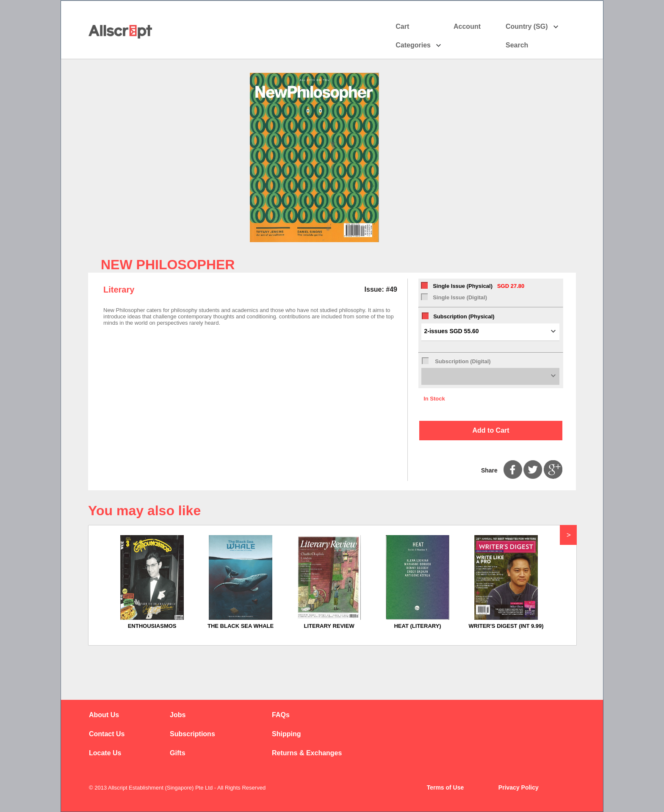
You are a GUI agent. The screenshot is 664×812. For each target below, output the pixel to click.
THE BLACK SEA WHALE (241, 626)
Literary (119, 290)
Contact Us (107, 734)
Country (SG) (532, 27)
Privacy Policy (519, 787)
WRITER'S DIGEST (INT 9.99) (506, 626)
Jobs (178, 715)
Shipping (286, 734)
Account (474, 27)
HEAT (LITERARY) (417, 626)
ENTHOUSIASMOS (152, 626)
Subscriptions (192, 734)
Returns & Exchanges (307, 753)
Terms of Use (445, 787)
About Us (104, 715)
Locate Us (105, 753)
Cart (402, 26)
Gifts (177, 753)
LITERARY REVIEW (329, 626)
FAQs (281, 715)
